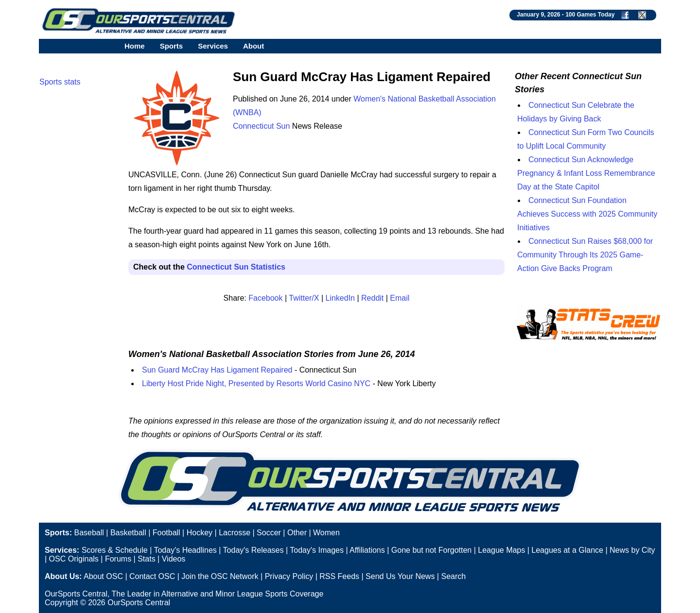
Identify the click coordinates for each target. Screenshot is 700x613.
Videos (174, 559)
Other (297, 533)
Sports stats (60, 82)
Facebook (265, 298)
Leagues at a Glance (567, 550)
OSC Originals (74, 559)
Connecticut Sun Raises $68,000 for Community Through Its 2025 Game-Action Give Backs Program (585, 255)
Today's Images (317, 550)
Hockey (200, 533)
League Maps (501, 550)
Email (400, 298)
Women (326, 533)
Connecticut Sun (261, 126)
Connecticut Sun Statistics (236, 267)
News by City (632, 550)
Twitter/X (304, 298)
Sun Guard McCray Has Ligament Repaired (217, 370)
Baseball (89, 533)
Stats (146, 559)
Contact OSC (152, 576)
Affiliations (367, 550)
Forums (118, 559)
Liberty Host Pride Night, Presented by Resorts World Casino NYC (256, 383)
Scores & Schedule (115, 550)
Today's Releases (254, 550)
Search (453, 576)
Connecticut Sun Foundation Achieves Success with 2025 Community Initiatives (587, 214)
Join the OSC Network (220, 576)
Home (135, 46)
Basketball (128, 533)
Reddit (372, 298)
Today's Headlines (185, 550)
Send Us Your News (400, 576)
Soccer (269, 533)
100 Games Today (590, 15)
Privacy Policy (289, 576)
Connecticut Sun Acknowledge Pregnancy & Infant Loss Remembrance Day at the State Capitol (586, 173)
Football (166, 533)
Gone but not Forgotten (431, 550)
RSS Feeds (339, 576)
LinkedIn (341, 298)
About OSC (103, 576)
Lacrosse (235, 533)
